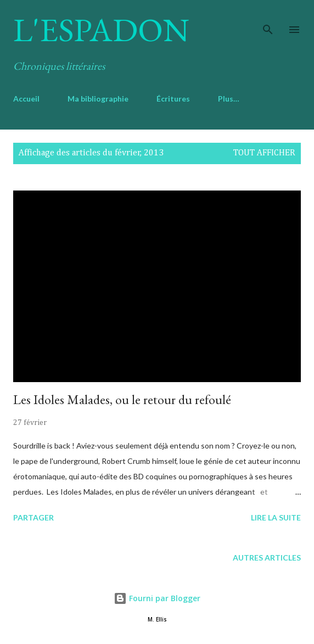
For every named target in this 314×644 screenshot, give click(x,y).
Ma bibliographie (98, 99)
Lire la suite (276, 517)
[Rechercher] (268, 20)
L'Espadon (101, 30)
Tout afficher (264, 153)
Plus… (229, 99)
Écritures (173, 99)
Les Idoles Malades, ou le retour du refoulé (122, 399)
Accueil (26, 99)
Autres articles (267, 558)
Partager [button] (33, 517)
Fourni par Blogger (157, 598)
